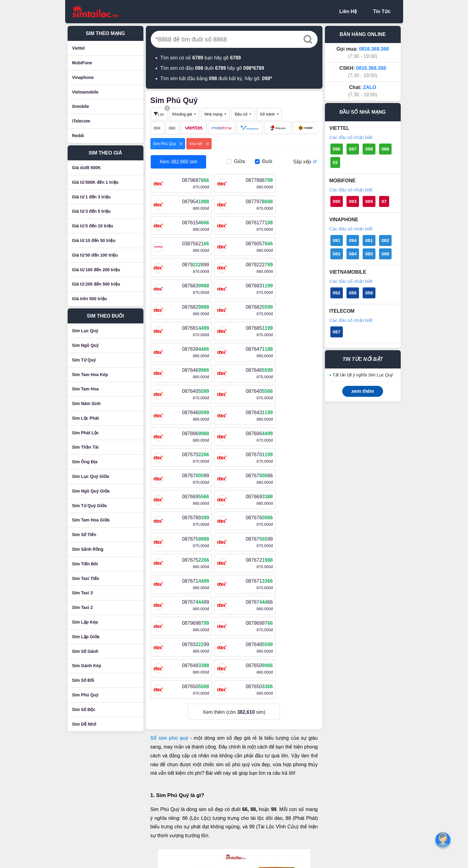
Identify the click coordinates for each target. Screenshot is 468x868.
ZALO (370, 87)
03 (335, 162)
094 (353, 240)
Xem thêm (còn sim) (234, 544)
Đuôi (267, 161)
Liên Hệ (348, 11)
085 (369, 254)
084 (353, 254)
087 (337, 332)
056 (353, 293)
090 (337, 201)
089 (369, 201)
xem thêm (363, 391)
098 (369, 149)
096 (337, 149)
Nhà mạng (214, 114)
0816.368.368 (374, 49)
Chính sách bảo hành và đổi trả (214, 808)
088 (385, 254)
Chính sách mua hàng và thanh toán (220, 798)
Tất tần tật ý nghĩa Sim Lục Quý (363, 375)
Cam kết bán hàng (200, 818)
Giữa (239, 161)
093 (353, 201)
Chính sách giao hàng (204, 788)
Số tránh (268, 114)
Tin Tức (382, 11)
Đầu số (242, 114)
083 (337, 254)
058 (369, 293)
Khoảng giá (183, 114)
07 (384, 201)
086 (385, 149)
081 (369, 240)
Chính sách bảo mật (202, 779)
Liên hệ (188, 759)
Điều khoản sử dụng (202, 769)
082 (385, 240)
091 (337, 240)
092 (337, 293)
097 (353, 149)
